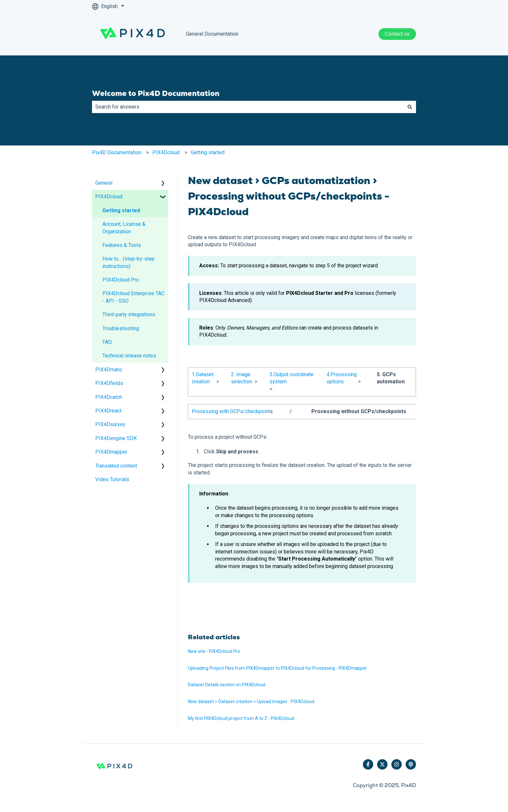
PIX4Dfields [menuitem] (109, 383)
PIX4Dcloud (166, 152)
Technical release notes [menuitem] (129, 356)
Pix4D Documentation (117, 152)
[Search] (410, 107)
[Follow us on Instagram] (397, 764)
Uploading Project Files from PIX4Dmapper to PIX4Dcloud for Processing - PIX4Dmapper (277, 668)
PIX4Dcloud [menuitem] (109, 197)
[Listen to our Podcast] (411, 764)
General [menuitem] (104, 183)
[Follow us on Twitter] (382, 764)
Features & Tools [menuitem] (122, 245)
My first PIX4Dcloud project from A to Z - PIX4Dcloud (241, 718)
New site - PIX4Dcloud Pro (214, 651)
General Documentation (212, 34)
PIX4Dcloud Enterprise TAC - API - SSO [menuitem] (133, 297)
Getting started (208, 152)
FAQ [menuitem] (107, 342)
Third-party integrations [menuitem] (129, 314)
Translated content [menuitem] (116, 466)
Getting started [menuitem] (121, 210)
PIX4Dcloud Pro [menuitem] (121, 280)
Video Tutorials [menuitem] (112, 479)
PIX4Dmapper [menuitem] (111, 452)
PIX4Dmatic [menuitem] (109, 370)
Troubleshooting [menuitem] (121, 328)
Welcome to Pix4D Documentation (156, 93)
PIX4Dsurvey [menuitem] (110, 424)
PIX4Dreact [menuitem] (108, 411)
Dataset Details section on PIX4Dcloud (227, 685)
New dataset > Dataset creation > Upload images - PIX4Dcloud (251, 702)
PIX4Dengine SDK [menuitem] (116, 438)
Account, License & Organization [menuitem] (124, 228)
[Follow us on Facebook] (368, 764)
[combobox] (248, 107)
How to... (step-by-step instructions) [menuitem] (128, 262)
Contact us (397, 34)
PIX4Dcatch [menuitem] (109, 397)
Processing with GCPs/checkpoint (231, 411)
